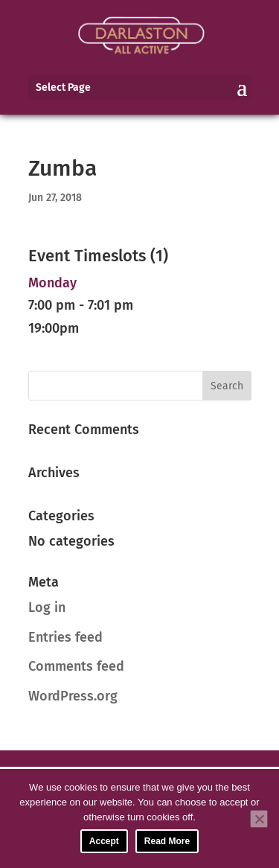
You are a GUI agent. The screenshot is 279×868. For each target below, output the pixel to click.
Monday (52, 283)
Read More (167, 841)
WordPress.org (73, 696)
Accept (104, 841)
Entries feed (65, 637)
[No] (259, 819)
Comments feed (76, 666)
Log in (47, 607)
